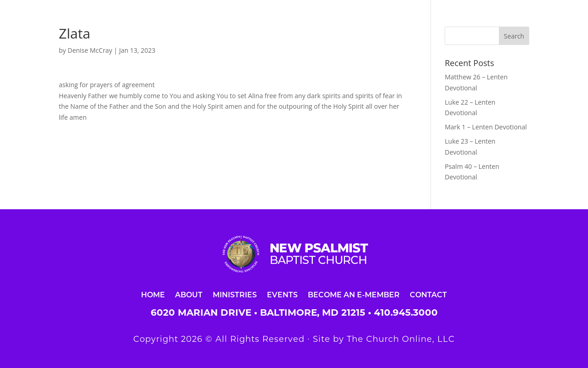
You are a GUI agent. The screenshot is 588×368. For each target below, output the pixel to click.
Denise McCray (90, 50)
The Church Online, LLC (401, 339)
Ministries (235, 294)
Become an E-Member (354, 294)
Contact (428, 294)
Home (153, 294)
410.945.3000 (406, 312)
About (189, 294)
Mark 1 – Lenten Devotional (486, 127)
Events (282, 294)
